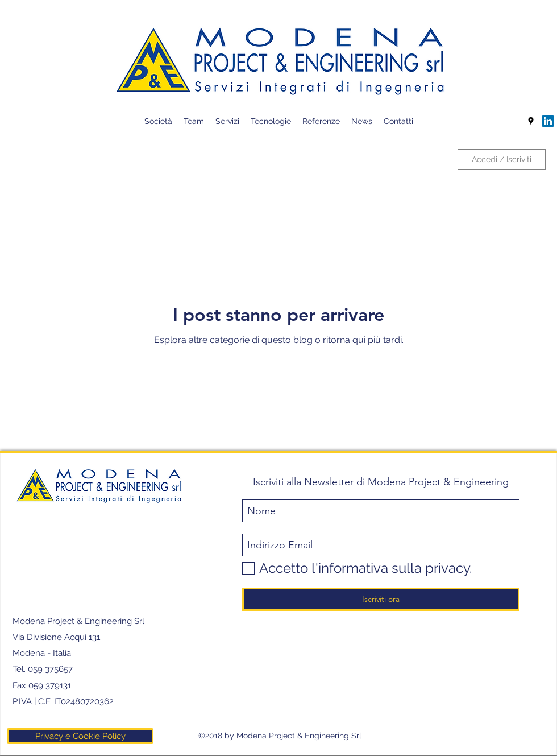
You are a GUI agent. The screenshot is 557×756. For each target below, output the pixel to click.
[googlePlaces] (531, 121)
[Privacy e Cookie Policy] (80, 736)
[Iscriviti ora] (381, 599)
